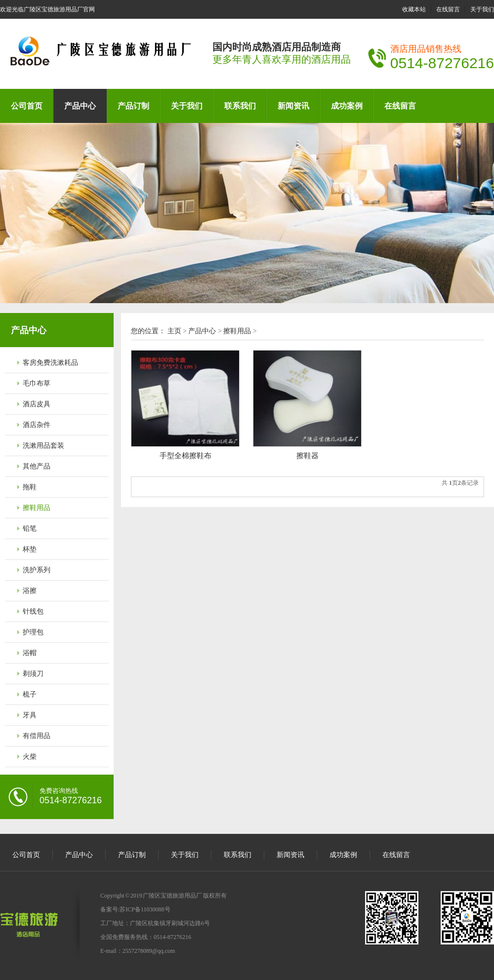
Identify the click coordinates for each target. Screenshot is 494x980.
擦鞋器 (308, 456)
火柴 (30, 757)
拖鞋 (30, 487)
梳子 (30, 694)
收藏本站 (414, 9)
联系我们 (240, 106)
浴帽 (30, 653)
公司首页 (27, 106)
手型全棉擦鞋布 (185, 456)
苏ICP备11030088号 (145, 909)
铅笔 (30, 529)
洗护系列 (37, 570)
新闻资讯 (293, 106)
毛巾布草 (37, 383)
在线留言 (448, 9)
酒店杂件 (37, 425)
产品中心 (80, 106)
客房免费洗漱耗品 (50, 363)
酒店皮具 (37, 404)
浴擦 (30, 591)
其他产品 (37, 466)
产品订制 (133, 106)
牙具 (30, 715)
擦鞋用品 (37, 508)
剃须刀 (33, 674)
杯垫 (30, 549)
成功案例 (347, 106)
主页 (174, 331)
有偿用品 (37, 736)
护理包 (33, 632)
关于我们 (482, 9)
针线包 (33, 611)
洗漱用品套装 (43, 446)
